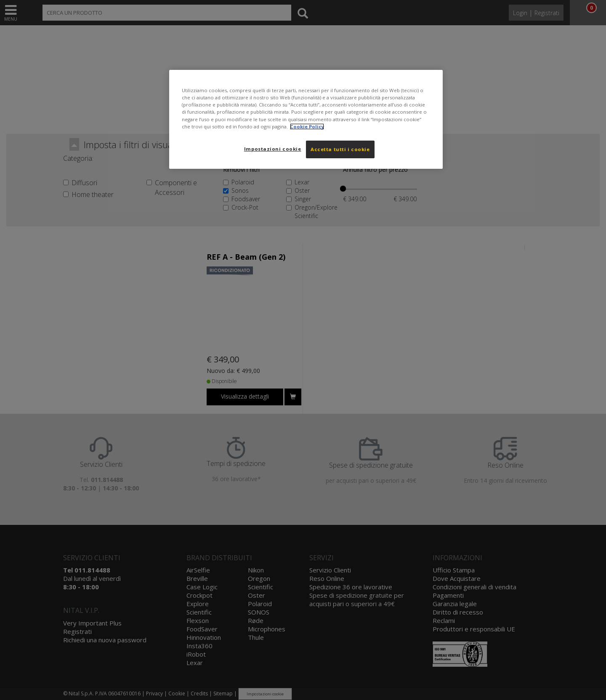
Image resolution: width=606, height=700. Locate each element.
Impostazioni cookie (273, 149)
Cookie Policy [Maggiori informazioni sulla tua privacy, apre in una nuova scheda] (307, 126)
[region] (306, 119)
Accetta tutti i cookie (340, 149)
